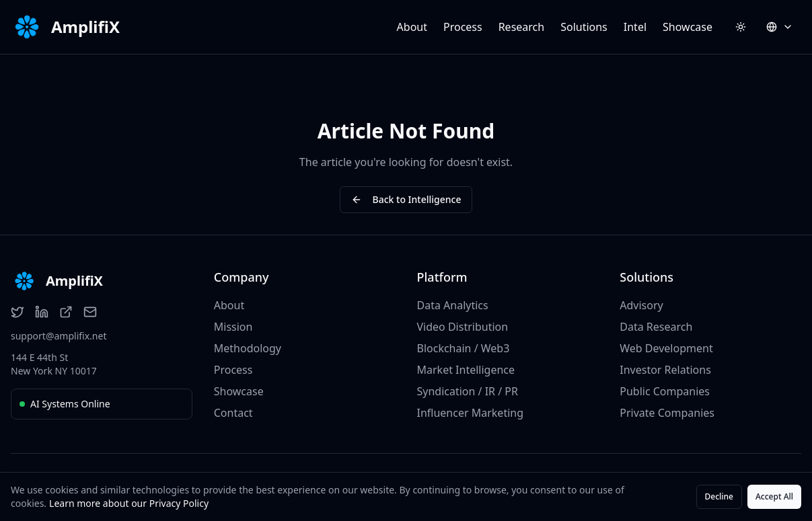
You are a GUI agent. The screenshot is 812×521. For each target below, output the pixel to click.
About (412, 27)
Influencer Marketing (471, 413)
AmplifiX (85, 27)
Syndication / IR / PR (468, 391)
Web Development (666, 348)
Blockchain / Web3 (464, 348)
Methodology (248, 348)
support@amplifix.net (59, 336)
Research (522, 27)
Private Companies (667, 413)
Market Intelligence (466, 370)
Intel (635, 27)
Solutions (584, 27)
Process (463, 27)
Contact (233, 413)
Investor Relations (665, 370)
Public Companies (665, 391)
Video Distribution (463, 327)
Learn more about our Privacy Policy (129, 503)
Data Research (656, 327)
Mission (233, 327)
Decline (719, 496)
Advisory (641, 305)
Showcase (688, 27)
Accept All (774, 496)
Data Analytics (453, 305)
